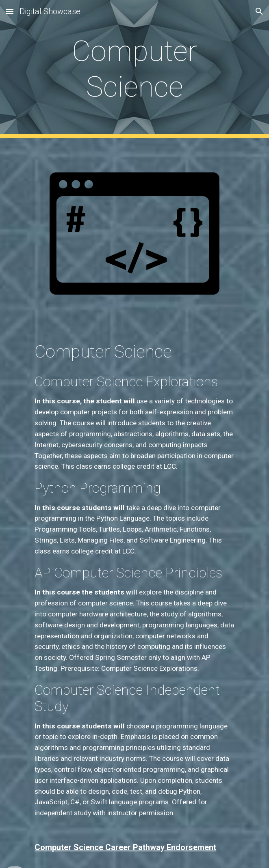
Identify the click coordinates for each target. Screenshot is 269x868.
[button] (10, 11)
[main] (134, 69)
